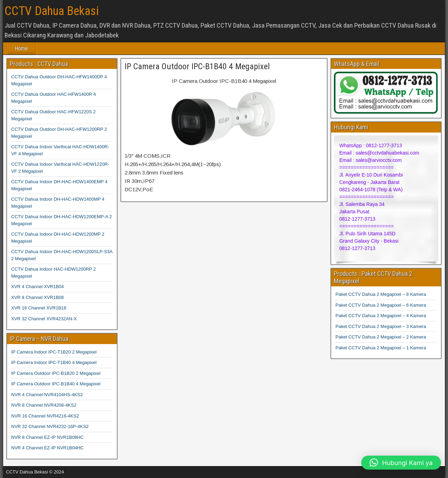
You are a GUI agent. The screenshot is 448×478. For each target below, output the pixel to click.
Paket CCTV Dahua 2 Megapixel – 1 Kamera (381, 348)
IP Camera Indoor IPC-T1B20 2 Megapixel (54, 352)
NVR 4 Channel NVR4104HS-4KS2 (47, 395)
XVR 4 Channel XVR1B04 (37, 287)
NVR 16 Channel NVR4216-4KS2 (45, 416)
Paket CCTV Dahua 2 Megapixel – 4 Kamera (381, 316)
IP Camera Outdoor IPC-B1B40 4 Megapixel (197, 66)
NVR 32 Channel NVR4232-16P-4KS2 (50, 426)
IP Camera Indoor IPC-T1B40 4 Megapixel (54, 362)
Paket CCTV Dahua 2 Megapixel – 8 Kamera (381, 294)
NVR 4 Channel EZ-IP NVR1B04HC (47, 448)
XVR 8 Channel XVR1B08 (37, 297)
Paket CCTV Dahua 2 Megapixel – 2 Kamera (381, 337)
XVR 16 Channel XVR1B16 (39, 308)
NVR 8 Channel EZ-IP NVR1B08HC (47, 437)
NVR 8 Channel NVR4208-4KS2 (44, 405)
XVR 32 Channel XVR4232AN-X (44, 319)
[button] (401, 463)
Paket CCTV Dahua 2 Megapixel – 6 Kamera (381, 305)
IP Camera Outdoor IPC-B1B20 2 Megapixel (56, 373)
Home (21, 48)
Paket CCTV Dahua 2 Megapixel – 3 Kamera (381, 326)
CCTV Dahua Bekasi (52, 11)
